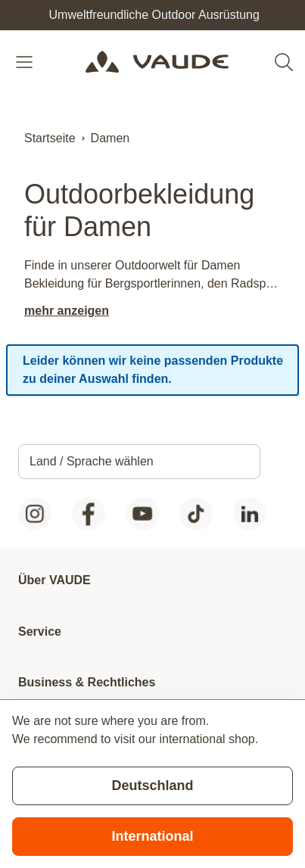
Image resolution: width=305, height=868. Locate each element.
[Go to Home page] (157, 62)
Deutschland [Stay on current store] (152, 786)
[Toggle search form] (284, 62)
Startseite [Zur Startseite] (50, 138)
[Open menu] (26, 62)
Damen (110, 138)
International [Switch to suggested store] (152, 836)
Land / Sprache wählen (92, 461)
